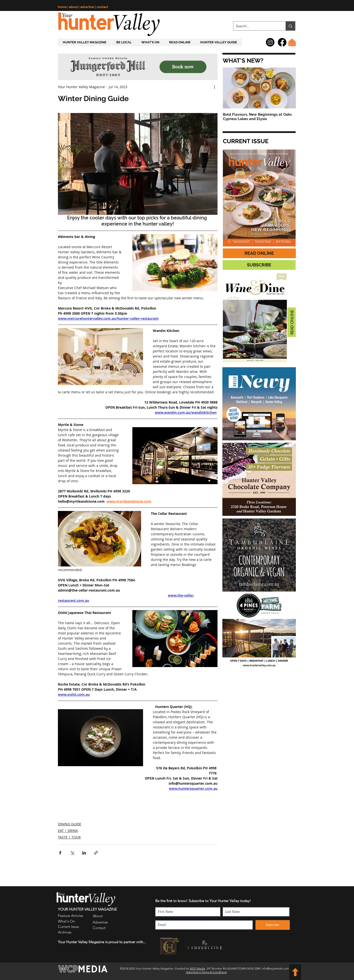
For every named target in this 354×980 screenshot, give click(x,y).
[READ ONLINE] (259, 253)
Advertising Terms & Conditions (206, 972)
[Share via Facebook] (60, 853)
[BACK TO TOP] (295, 972)
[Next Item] (288, 88)
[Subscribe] (273, 925)
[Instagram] (270, 42)
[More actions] (215, 87)
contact (102, 7)
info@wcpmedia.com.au (277, 968)
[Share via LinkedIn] (84, 853)
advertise (88, 7)
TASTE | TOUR (69, 837)
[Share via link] (96, 853)
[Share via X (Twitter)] (72, 853)
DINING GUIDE (70, 824)
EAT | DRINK (68, 831)
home (63, 7)
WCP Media (197, 968)
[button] (243, 61)
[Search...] (256, 26)
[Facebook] (282, 42)
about (74, 7)
